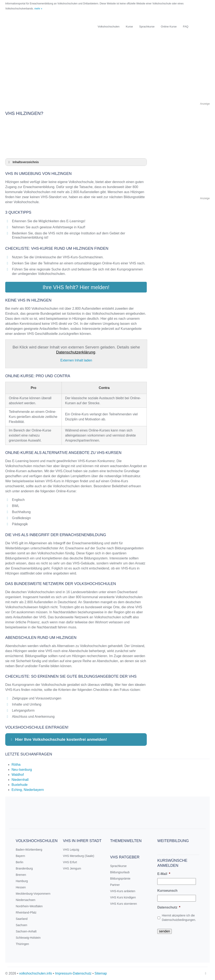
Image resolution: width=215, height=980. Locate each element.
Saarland (22, 919)
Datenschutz (169, 907)
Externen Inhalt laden (76, 360)
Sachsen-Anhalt (26, 931)
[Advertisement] (107, 72)
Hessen (21, 887)
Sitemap (101, 973)
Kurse (129, 27)
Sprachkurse (147, 27)
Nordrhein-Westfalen (29, 906)
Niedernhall (20, 779)
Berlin (20, 862)
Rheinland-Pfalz (26, 912)
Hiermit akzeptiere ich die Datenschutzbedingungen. (179, 917)
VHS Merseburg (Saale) (79, 856)
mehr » (38, 9)
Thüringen (22, 944)
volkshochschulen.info (36, 973)
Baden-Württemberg (29, 849)
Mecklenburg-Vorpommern (33, 893)
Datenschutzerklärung (76, 352)
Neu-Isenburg (22, 769)
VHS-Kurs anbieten (123, 891)
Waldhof (18, 774)
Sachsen (21, 925)
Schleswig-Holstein (28, 937)
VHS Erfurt (70, 862)
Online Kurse (169, 27)
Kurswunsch (167, 890)
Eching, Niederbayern (28, 790)
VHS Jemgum (72, 868)
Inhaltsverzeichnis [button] (23, 162)
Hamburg (22, 881)
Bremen (21, 875)
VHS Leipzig (71, 849)
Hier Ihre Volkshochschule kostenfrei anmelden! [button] (58, 739)
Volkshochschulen (109, 27)
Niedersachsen (26, 900)
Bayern (20, 856)
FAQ (186, 27)
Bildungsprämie (120, 878)
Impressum (63, 973)
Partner (115, 885)
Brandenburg (24, 868)
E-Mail (164, 874)
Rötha (16, 764)
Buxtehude (20, 784)
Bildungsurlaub (120, 872)
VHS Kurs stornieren (124, 903)
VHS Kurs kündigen (123, 897)
